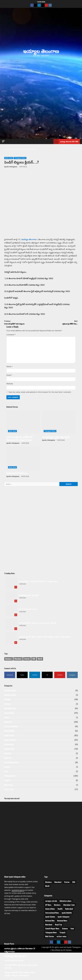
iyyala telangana (11, 167)
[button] (3, 141)
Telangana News (20, 158)
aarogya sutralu (10, 692)
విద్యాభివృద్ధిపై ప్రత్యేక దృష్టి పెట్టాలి (56, 438)
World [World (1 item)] (40, 660)
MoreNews (56, 951)
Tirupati (7, 782)
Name (10, 368)
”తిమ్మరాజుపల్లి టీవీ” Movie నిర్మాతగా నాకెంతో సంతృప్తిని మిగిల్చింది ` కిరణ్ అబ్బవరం (11, 639)
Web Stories (9, 786)
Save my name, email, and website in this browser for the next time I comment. (40, 393)
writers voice (9, 791)
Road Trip (8, 759)
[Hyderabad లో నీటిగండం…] (23, 460)
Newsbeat (8, 755)
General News (9, 714)
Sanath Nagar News (11, 764)
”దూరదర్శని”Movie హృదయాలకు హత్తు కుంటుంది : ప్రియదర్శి (11, 625)
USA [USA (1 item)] (34, 660)
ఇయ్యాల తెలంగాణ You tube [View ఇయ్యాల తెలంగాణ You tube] (66, 141)
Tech (6, 773)
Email (9, 376)
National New (9, 746)
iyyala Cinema (9, 737)
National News (9, 750)
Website (10, 385)
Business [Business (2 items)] (9, 660)
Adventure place (10, 696)
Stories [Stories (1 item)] (27, 660)
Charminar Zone (10, 710)
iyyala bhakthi (9, 732)
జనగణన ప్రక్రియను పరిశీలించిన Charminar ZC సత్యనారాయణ (19, 439)
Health (7, 719)
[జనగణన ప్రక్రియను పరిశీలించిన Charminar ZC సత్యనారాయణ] (23, 423)
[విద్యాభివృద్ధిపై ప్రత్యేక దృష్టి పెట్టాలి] (59, 423)
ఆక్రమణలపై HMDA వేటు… (59, 323)
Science (7, 768)
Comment (11, 336)
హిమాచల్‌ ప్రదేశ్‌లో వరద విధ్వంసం (23, 323)
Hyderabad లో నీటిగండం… (18, 474)
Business (8, 705)
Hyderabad (9, 158)
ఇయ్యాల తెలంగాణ (41, 51)
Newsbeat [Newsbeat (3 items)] (18, 660)
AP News (7, 701)
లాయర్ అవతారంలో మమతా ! (11, 611)
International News (11, 728)
